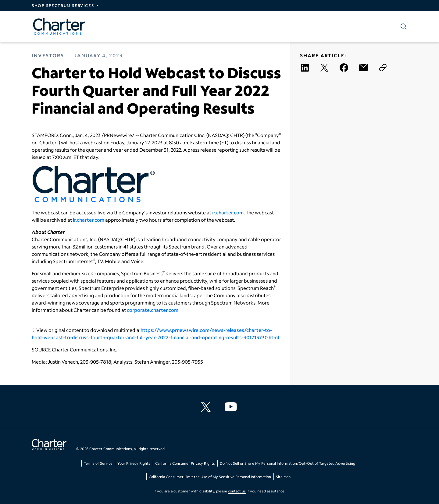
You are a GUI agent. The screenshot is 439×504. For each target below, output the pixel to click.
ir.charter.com (228, 212)
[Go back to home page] (49, 445)
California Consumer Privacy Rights (185, 463)
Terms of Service (98, 463)
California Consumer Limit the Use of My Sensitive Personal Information (210, 477)
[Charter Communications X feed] (207, 407)
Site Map (283, 477)
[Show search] (402, 26)
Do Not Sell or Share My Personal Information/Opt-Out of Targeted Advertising (287, 463)
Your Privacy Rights (134, 463)
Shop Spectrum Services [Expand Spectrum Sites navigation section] (63, 5)
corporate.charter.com (153, 310)
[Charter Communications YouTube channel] (232, 407)
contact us (237, 491)
